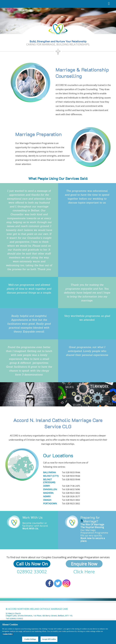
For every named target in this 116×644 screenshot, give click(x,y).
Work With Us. (30, 528)
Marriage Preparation (38, 134)
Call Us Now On (32, 564)
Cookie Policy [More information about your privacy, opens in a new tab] (8, 634)
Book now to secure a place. (93, 540)
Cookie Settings (30, 639)
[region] (58, 632)
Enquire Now (84, 564)
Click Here (84, 572)
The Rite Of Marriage (92, 524)
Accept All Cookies (49, 639)
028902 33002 (32, 572)
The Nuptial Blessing (92, 527)
